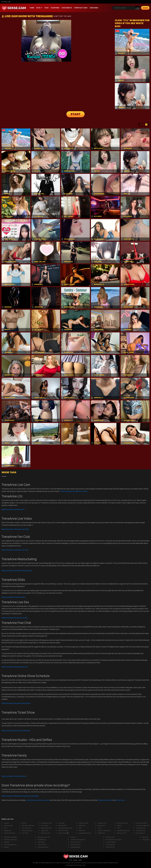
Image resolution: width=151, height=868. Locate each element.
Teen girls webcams (28, 825)
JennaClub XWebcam (143, 825)
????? (119, 828)
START (76, 114)
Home (32, 8)
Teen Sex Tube (84, 823)
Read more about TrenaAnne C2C (13, 509)
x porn (100, 828)
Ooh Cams (25, 833)
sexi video (61, 823)
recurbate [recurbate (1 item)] (4, 476)
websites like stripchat (65, 828)
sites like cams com (44, 837)
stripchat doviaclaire (104, 830)
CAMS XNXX (94, 8)
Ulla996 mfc (101, 833)
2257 (5, 828)
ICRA (80, 860)
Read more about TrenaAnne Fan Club (15, 550)
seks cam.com (121, 833)
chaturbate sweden (85, 833)
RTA (71, 860)
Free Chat (15, 667)
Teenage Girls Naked (10, 837)
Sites (38, 8)
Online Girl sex (110, 847)
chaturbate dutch (43, 847)
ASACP (75, 860)
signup (145, 8)
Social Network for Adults (114, 840)
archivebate (30, 800)
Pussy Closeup (141, 830)
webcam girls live (27, 830)
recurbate (38, 800)
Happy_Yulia (45, 830)
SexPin (24, 823)
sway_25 (73, 837)
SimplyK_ (7, 847)
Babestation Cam (46, 828)
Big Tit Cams (101, 825)
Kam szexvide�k (64, 833)
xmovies (6, 823)
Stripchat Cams (81, 8)
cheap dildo (146, 840)
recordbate (46, 800)
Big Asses (145, 837)
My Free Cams (6, 2)
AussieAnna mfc (75, 845)
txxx (80, 828)
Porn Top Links (26, 828)
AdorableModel (75, 847)
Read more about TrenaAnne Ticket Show (16, 731)
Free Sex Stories (76, 842)
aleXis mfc (82, 825)
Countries (55, 8)
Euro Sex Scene (63, 830)
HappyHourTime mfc (123, 830)
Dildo (13, 597)
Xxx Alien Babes (111, 842)
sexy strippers (141, 833)
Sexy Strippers (110, 845)
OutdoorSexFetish (10, 833)
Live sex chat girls (142, 823)
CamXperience (141, 828)
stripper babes (8, 825)
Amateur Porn (102, 823)
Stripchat (109, 800)
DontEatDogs (42, 840)
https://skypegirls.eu (10, 845)
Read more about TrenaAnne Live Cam (74, 491)
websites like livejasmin (78, 840)
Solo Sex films (42, 845)
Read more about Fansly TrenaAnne (14, 776)
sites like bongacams (10, 840)
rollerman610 (62, 825)
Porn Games (45, 825)
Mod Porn (82, 830)
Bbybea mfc (7, 830)
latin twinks (41, 842)
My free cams (120, 800)
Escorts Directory (122, 823)
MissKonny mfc (46, 833)
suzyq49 (7, 842)
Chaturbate (67, 8)
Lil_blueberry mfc (46, 823)
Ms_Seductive (110, 837)
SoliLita (119, 825)
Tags (46, 8)
